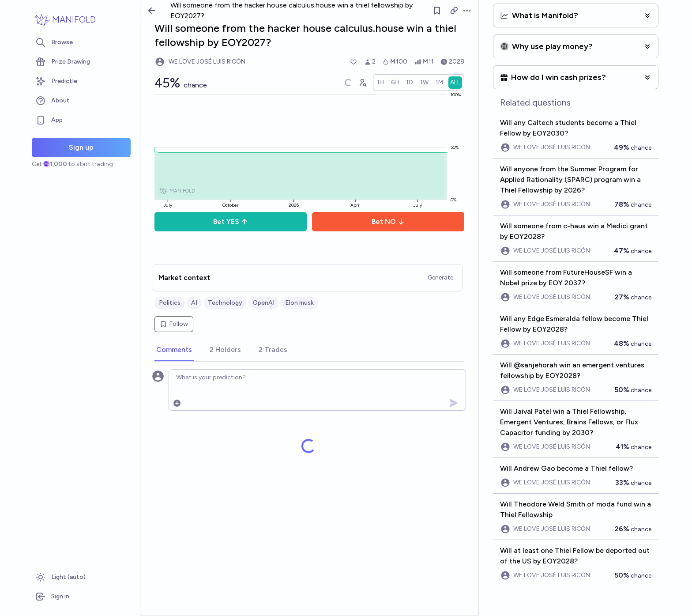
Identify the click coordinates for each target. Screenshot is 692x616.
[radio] (380, 83)
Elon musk (299, 303)
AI (194, 303)
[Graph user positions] (362, 83)
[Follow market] (437, 11)
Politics (170, 303)
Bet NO (388, 221)
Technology (225, 303)
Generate (440, 278)
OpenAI (264, 303)
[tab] (174, 350)
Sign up (81, 147)
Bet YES (231, 221)
